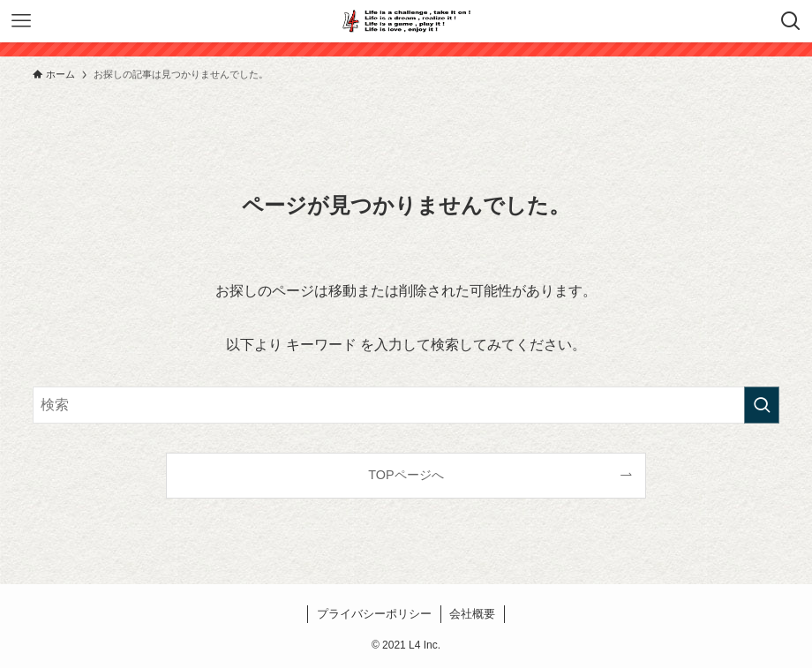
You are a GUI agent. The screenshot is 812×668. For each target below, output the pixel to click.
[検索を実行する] (762, 405)
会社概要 (472, 614)
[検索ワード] (406, 405)
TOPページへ (406, 475)
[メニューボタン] (21, 21)
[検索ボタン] (791, 21)
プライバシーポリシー (374, 614)
